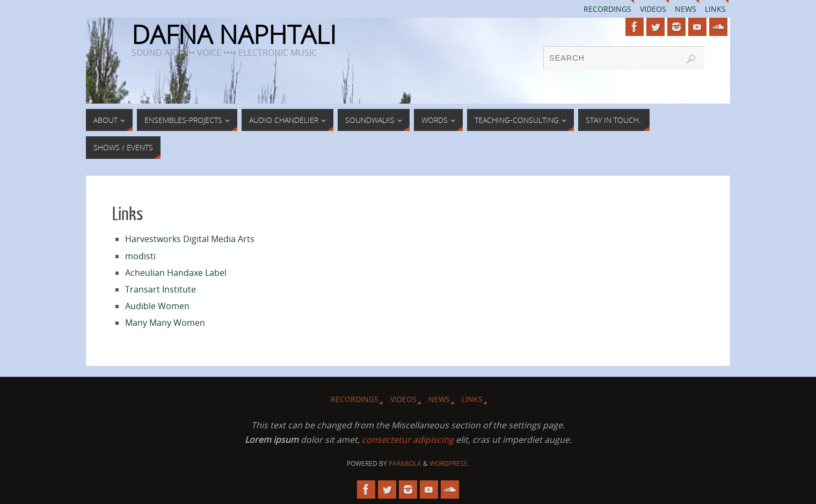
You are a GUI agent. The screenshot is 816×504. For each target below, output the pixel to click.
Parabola (405, 463)
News (686, 9)
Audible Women (157, 306)
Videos (653, 9)
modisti (140, 256)
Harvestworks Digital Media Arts (190, 239)
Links (715, 9)
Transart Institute (161, 289)
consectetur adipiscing (408, 440)
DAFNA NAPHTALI (234, 34)
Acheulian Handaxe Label (176, 273)
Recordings (607, 9)
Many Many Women (165, 323)
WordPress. (449, 463)
